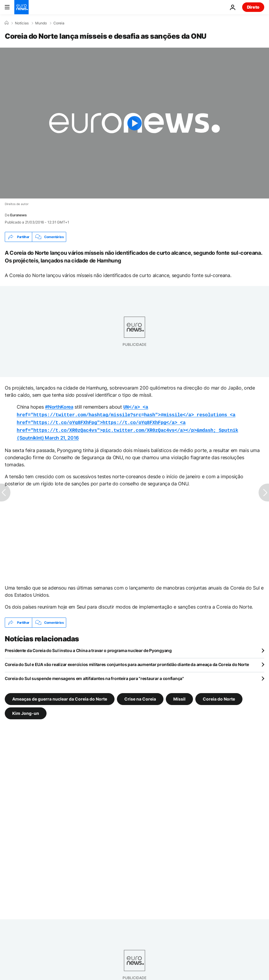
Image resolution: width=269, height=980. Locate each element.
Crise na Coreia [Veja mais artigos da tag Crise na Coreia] (140, 696)
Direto (253, 7)
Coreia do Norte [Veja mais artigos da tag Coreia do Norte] (219, 696)
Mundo (41, 23)
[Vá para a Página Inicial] (21, 7)
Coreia (59, 23)
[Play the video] (134, 123)
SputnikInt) (127, 421)
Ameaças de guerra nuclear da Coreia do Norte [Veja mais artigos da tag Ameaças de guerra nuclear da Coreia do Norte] (60, 696)
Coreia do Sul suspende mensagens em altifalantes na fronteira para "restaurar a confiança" (94, 675)
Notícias (22, 23)
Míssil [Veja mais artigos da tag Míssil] (179, 696)
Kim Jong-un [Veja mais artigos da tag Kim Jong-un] (26, 710)
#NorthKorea (59, 407)
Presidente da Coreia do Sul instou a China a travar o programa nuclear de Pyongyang (88, 647)
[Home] (7, 23)
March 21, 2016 (62, 435)
